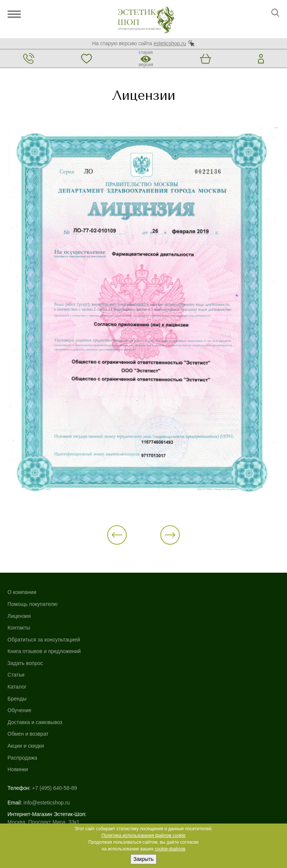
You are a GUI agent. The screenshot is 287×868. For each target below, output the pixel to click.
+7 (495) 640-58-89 (55, 697)
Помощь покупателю (33, 607)
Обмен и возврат (164, 643)
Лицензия (19, 619)
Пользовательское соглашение (45, 790)
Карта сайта (22, 766)
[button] (126, 538)
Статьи (16, 678)
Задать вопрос (25, 667)
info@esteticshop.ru (47, 708)
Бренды (153, 607)
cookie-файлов (170, 849)
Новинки (154, 678)
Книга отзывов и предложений (44, 655)
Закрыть (143, 859)
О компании (22, 595)
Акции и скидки (162, 655)
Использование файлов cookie (45, 774)
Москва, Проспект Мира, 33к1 (43, 728)
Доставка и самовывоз (171, 631)
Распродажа (158, 667)
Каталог (153, 595)
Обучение (155, 619)
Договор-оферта (27, 798)
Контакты (19, 631)
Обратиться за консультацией (44, 643)
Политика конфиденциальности (46, 782)
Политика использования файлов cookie (144, 835)
